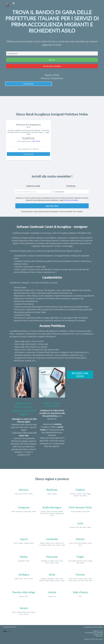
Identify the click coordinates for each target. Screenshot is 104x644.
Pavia (54, 545)
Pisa (79, 581)
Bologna (43, 511)
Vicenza (26, 614)
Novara (61, 561)
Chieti (16, 494)
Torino (47, 563)
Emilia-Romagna (52, 507)
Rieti (81, 527)
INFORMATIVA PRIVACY (10, 627)
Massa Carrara (73, 581)
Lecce (78, 563)
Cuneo (57, 561)
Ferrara (48, 511)
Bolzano (22, 596)
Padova (19, 612)
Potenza (54, 494)
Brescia (48, 543)
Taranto (82, 563)
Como (52, 543)
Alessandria (44, 561)
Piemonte (52, 557)
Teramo (31, 494)
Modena (61, 511)
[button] (52, 60)
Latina (77, 527)
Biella (53, 561)
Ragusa (52, 581)
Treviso (28, 612)
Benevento (19, 511)
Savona (32, 543)
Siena (90, 581)
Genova (16, 543)
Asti (49, 561)
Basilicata (52, 490)
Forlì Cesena (54, 511)
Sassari (31, 579)
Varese (63, 545)
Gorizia (73, 511)
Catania (57, 579)
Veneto (24, 608)
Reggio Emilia (60, 513)
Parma (42, 513)
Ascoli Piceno (78, 543)
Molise (24, 557)
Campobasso (21, 561)
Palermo (47, 581)
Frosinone (72, 527)
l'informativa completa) (71, 200)
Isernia (28, 561)
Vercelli (57, 563)
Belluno (14, 612)
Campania (24, 507)
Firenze (75, 579)
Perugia (50, 596)
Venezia (33, 612)
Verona (21, 614)
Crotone (84, 494)
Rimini (52, 515)
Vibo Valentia (83, 496)
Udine (88, 511)
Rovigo (24, 612)
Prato (87, 581)
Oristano (26, 579)
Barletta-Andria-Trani (77, 561)
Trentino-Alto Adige (24, 592)
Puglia (80, 557)
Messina (42, 581)
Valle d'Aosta (80, 592)
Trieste (84, 511)
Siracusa (57, 581)
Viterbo (89, 527)
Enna (62, 579)
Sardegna (24, 574)
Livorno (86, 579)
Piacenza (47, 513)
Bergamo (43, 543)
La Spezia (26, 543)
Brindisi (86, 561)
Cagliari (17, 579)
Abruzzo (24, 490)
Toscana (80, 574)
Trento (26, 596)
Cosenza (79, 494)
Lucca (90, 579)
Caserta (25, 511)
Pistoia (82, 581)
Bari (69, 561)
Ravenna (53, 513)
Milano (50, 545)
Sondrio (58, 545)
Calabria (80, 490)
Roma (85, 527)
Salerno (34, 511)
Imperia (21, 543)
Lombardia (52, 539)
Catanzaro (73, 494)
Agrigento (44, 579)
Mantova (45, 545)
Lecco (62, 543)
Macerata (85, 543)
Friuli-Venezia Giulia (80, 507)
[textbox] (52, 53)
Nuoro (21, 579)
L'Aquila (21, 494)
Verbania (52, 563)
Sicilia (52, 574)
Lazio (80, 523)
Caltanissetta (51, 579)
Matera (49, 494)
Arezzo (71, 579)
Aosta (80, 596)
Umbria (52, 592)
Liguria (24, 539)
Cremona (57, 543)
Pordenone (78, 511)
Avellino (13, 511)
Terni (54, 596)
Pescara (26, 494)
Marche (80, 539)
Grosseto (80, 579)
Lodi (40, 545)
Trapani (63, 581)
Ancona (71, 543)
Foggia (90, 561)
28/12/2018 (36, 141)
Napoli (30, 511)
